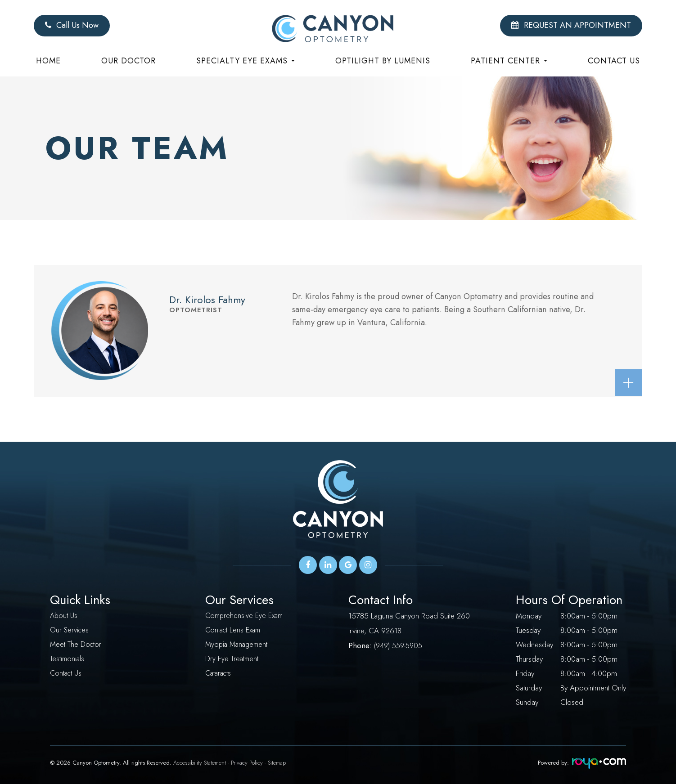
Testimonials (68, 659)
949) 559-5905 (401, 645)
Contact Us (614, 61)
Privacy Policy (247, 763)
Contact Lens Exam (234, 630)
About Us (64, 616)
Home (48, 61)
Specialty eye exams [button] (246, 61)
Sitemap (277, 763)
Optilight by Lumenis (383, 61)
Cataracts (219, 673)
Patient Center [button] (509, 61)
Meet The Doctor (76, 645)
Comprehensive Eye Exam (246, 616)
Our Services (70, 630)
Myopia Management (238, 645)
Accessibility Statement (200, 763)
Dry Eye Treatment (233, 659)
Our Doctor (128, 61)
